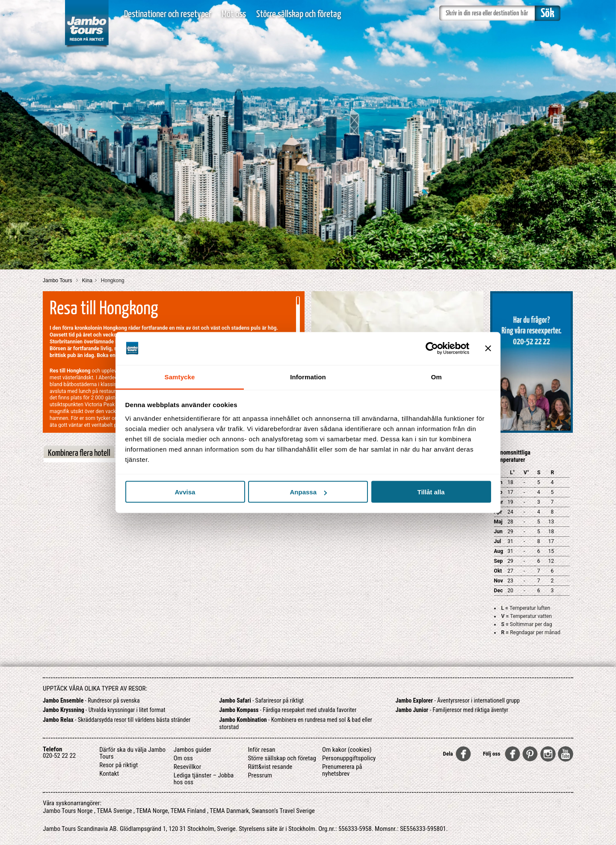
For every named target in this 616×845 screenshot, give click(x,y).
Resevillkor (187, 767)
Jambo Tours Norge (68, 811)
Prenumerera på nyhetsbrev (342, 770)
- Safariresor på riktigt (261, 700)
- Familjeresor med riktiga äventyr (452, 710)
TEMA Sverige (114, 811)
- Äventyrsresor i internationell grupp (458, 700)
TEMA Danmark (229, 811)
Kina (87, 281)
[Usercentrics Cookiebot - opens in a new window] (432, 349)
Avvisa (185, 492)
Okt (498, 571)
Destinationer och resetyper (168, 14)
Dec (499, 591)
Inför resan (261, 750)
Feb (498, 492)
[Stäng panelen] (488, 349)
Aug (499, 551)
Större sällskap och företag (299, 14)
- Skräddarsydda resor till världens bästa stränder (117, 720)
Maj (498, 522)
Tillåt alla (431, 492)
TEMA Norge (152, 811)
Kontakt (109, 774)
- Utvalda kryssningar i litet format (104, 710)
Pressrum (260, 775)
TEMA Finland (188, 811)
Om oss (183, 758)
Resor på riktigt (118, 765)
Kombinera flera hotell (79, 453)
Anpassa (308, 492)
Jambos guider (192, 750)
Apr (498, 512)
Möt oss (234, 14)
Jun (498, 532)
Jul (498, 541)
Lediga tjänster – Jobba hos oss (204, 779)
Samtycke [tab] (180, 377)
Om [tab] (436, 377)
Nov (499, 581)
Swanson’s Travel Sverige (283, 811)
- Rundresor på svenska (91, 700)
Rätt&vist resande (270, 767)
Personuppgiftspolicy (349, 758)
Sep (499, 561)
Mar (499, 502)
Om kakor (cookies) (347, 750)
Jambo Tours (58, 281)
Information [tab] (308, 377)
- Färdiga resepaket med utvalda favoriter (288, 710)
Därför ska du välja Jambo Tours (132, 753)
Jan (498, 482)
